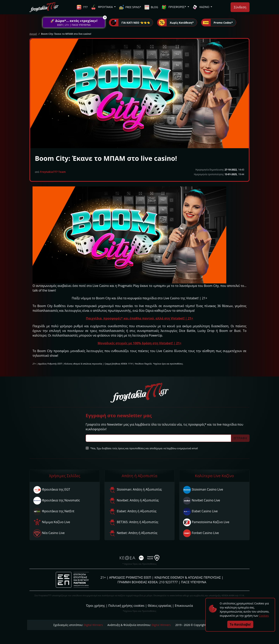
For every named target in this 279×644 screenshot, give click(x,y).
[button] (74, 23)
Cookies (264, 616)
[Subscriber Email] (158, 438)
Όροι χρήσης (96, 606)
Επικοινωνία (184, 606)
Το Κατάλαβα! (240, 624)
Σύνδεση (240, 7)
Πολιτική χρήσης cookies (126, 606)
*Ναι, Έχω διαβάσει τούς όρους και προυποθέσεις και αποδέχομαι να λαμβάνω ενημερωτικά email (144, 448)
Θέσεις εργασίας (160, 606)
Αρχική (33, 34)
